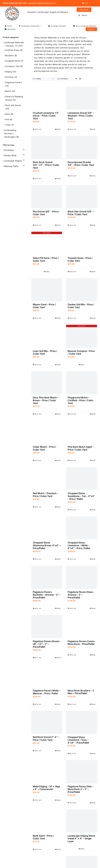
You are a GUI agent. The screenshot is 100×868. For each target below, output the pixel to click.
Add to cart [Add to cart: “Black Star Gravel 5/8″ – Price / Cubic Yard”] (73, 225)
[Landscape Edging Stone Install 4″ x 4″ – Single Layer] (82, 821)
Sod (7, 119)
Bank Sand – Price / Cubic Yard (43, 837)
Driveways (9, 150)
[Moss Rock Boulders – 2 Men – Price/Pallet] (82, 676)
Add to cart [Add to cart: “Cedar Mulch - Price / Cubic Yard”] (38, 460)
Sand (8, 114)
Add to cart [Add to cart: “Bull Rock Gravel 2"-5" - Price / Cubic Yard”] (38, 751)
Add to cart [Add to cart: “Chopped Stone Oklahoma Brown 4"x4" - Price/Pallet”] (38, 559)
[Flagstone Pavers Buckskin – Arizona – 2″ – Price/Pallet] (47, 577)
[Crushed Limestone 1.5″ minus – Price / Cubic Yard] (47, 98)
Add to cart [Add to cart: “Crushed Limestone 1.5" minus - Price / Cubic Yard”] (38, 129)
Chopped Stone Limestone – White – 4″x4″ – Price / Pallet (79, 545)
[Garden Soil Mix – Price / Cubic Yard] (82, 290)
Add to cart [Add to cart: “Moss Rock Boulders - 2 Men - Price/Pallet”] (73, 704)
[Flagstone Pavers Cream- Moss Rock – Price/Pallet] (82, 627)
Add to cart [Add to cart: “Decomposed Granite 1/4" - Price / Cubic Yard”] (73, 176)
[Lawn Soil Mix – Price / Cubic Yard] (47, 336)
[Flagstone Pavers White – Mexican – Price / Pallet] (47, 676)
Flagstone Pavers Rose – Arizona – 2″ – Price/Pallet (81, 595)
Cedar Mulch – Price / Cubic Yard (44, 448)
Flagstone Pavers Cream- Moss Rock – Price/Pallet (82, 643)
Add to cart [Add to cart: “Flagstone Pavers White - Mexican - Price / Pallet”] (38, 704)
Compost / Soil (12, 66)
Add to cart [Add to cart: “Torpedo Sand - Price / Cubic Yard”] (73, 272)
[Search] (79, 15)
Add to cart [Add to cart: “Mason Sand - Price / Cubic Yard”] (38, 318)
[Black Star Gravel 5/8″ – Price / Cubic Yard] (82, 197)
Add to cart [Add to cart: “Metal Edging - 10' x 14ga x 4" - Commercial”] (38, 800)
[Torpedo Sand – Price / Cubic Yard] (82, 243)
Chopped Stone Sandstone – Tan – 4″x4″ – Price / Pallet (81, 496)
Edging (9, 72)
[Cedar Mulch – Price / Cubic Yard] (47, 432)
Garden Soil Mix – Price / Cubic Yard (81, 306)
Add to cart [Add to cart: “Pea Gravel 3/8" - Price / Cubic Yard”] (38, 225)
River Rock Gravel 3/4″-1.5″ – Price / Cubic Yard (46, 165)
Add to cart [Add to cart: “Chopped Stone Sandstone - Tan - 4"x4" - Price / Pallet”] (73, 510)
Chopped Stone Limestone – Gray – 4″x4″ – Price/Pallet (78, 740)
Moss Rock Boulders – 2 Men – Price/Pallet (81, 692)
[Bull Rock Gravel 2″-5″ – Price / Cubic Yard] (47, 722)
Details (58, 129)
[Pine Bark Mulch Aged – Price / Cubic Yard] (82, 432)
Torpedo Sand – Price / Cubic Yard (80, 259)
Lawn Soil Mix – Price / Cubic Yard (45, 352)
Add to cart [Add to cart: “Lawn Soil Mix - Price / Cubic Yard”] (38, 365)
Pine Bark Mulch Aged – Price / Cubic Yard (81, 448)
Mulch (8, 91)
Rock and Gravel (13, 105)
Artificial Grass (12, 50)
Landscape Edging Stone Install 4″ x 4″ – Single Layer (81, 839)
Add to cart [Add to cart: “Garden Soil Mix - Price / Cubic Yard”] (73, 318)
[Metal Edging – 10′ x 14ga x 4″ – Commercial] (47, 772)
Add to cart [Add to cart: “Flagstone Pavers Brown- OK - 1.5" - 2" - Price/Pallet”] (38, 658)
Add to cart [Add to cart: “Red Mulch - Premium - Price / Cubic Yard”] (38, 507)
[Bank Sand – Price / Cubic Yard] (47, 821)
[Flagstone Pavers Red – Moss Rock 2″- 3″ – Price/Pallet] (82, 772)
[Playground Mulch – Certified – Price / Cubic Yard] (82, 383)
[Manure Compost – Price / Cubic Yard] (82, 336)
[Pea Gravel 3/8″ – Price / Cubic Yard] (47, 197)
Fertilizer (10, 77)
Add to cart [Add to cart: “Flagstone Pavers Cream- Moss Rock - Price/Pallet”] (73, 655)
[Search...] (87, 15)
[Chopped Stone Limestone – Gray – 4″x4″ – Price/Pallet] (82, 722)
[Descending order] (53, 79)
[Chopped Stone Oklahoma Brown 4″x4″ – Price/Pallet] (47, 528)
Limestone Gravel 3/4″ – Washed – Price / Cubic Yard (81, 116)
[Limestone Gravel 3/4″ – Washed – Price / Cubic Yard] (82, 98)
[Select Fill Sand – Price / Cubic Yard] (47, 243)
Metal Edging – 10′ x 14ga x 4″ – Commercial (46, 788)
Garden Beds (10, 155)
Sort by (37, 79)
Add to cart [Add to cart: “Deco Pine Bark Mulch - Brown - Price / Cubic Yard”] (38, 414)
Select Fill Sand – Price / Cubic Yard (46, 259)
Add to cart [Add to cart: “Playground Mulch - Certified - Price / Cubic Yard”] (73, 414)
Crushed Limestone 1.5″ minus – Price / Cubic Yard (46, 116)
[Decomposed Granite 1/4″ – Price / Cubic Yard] (82, 147)
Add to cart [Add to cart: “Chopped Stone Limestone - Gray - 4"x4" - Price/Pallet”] (73, 753)
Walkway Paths (11, 166)
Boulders (10, 56)
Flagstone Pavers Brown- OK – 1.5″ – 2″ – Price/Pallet (47, 644)
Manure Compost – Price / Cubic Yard (81, 352)
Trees (8, 125)
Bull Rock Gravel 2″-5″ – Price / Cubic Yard (46, 738)
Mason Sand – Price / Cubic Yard (44, 306)
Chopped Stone (13, 61)
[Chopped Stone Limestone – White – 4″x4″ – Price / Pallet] (82, 528)
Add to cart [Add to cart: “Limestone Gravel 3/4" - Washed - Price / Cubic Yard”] (73, 129)
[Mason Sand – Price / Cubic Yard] (47, 290)
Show (63, 79)
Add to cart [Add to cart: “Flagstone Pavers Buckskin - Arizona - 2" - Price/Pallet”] (38, 608)
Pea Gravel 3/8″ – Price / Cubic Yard (46, 213)
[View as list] (80, 79)
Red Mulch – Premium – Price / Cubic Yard (45, 495)
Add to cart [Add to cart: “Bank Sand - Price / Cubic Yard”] (38, 849)
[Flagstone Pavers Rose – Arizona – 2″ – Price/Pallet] (82, 577)
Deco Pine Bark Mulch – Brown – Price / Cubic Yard (46, 400)
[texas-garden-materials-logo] (12, 8)
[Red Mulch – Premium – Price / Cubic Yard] (47, 479)
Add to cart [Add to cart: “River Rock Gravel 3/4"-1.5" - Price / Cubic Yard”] (38, 179)
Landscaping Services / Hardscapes (10, 134)
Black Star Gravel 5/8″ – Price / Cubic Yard (81, 213)
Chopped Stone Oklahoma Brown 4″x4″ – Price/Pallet (47, 545)
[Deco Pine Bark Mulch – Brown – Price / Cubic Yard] (47, 383)
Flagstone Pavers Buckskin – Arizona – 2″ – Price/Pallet (47, 595)
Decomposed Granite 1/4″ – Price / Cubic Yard (81, 164)
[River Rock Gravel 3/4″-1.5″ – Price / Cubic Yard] (47, 147)
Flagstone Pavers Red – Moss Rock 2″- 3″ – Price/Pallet (80, 789)
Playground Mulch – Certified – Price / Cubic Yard (80, 400)
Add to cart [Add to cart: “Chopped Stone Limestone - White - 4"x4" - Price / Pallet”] (73, 559)
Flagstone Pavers (14, 82)
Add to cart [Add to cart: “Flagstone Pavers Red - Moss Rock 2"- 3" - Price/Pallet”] (73, 803)
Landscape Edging (13, 161)
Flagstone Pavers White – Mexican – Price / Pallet (47, 692)
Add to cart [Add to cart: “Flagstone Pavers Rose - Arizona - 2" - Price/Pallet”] (73, 608)
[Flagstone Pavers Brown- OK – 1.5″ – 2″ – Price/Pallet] (47, 627)
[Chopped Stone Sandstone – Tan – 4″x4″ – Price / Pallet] (82, 479)
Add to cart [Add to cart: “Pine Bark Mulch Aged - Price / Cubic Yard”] (73, 460)
